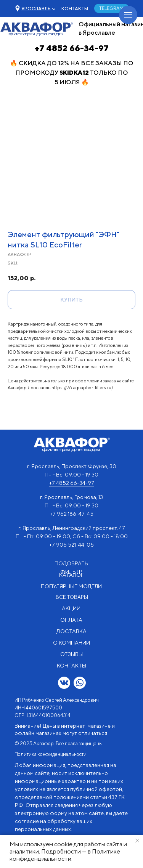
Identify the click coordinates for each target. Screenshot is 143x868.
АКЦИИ (71, 608)
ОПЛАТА (71, 620)
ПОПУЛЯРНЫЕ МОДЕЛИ (71, 586)
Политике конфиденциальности (65, 855)
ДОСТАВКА (71, 631)
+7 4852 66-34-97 (72, 48)
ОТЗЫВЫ (71, 654)
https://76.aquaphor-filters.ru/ (82, 387)
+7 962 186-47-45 (72, 514)
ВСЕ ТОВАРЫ (72, 597)
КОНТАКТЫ (75, 9)
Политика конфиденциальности (51, 754)
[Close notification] (137, 841)
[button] (36, 9)
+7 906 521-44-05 (71, 545)
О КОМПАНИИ (71, 643)
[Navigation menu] (128, 15)
